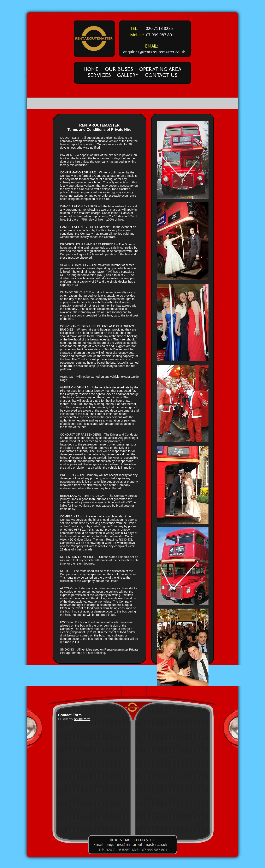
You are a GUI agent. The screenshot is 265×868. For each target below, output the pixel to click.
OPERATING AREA (160, 69)
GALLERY (128, 75)
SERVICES (99, 75)
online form (82, 719)
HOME (91, 69)
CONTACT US (161, 75)
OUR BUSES (119, 69)
